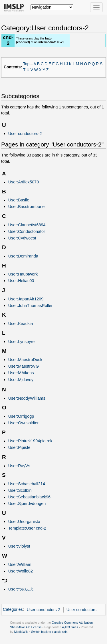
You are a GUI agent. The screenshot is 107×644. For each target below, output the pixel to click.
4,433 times (70, 627)
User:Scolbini (20, 490)
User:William (20, 564)
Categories (13, 610)
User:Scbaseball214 (27, 484)
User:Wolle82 (21, 571)
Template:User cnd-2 (27, 528)
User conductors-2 (25, 134)
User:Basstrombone (27, 207)
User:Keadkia (21, 324)
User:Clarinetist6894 (27, 225)
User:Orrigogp (21, 416)
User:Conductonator (27, 231)
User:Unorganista (24, 522)
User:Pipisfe (19, 447)
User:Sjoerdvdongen (27, 504)
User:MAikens (21, 373)
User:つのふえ (21, 589)
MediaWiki (21, 632)
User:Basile (19, 200)
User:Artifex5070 (24, 182)
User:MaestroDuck (25, 360)
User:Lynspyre (22, 342)
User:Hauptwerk (23, 274)
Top (26, 64)
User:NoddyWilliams (27, 398)
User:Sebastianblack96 (29, 497)
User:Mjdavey (21, 380)
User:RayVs (19, 466)
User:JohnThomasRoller (31, 306)
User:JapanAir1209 (26, 299)
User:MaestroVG (24, 366)
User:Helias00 (21, 281)
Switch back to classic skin (49, 632)
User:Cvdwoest (22, 238)
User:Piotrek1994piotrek (30, 441)
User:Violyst (19, 546)
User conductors (81, 610)
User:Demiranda (23, 256)
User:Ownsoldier (24, 423)
